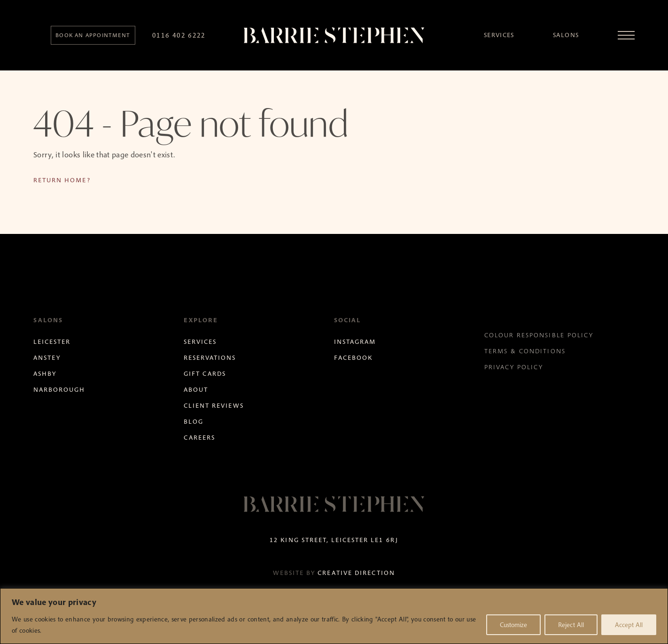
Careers (199, 438)
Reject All (571, 625)
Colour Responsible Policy (539, 335)
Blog (194, 422)
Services (499, 35)
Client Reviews (214, 406)
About (196, 390)
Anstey (47, 358)
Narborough (59, 390)
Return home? (62, 180)
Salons (566, 35)
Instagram (355, 342)
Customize (513, 625)
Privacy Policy (514, 367)
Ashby (45, 374)
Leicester (52, 342)
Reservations (210, 358)
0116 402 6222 (179, 35)
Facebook (353, 358)
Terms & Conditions (525, 351)
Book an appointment (93, 35)
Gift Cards (205, 374)
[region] (334, 616)
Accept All (629, 625)
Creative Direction (356, 573)
